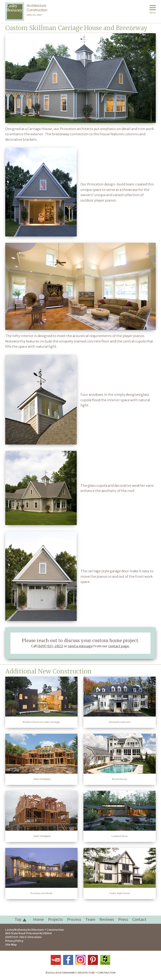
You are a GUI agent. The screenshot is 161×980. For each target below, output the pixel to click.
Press (123, 920)
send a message (80, 646)
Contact (139, 920)
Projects (55, 920)
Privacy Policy (14, 941)
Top (21, 920)
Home (38, 920)
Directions (35, 937)
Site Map (11, 944)
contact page (119, 646)
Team (90, 920)
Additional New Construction (48, 671)
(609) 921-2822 (34, 15)
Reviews (107, 920)
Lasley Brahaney (34, 930)
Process (74, 920)
